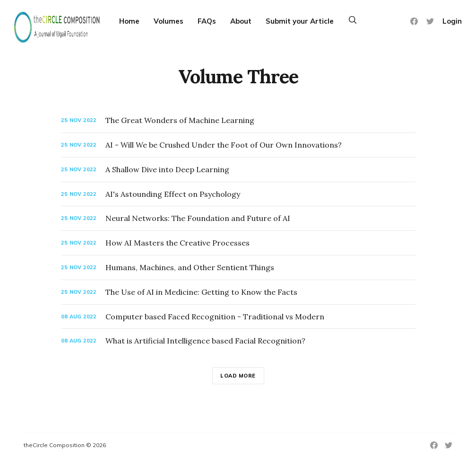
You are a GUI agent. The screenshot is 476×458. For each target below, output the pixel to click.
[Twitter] (430, 21)
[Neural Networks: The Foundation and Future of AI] (238, 218)
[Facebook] (414, 21)
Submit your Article (300, 21)
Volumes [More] (169, 21)
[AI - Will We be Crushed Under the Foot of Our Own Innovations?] (238, 145)
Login (452, 21)
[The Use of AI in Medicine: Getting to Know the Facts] (238, 292)
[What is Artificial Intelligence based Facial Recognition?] (238, 341)
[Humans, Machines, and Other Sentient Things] (238, 268)
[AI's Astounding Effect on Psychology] (238, 194)
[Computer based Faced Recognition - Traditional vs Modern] (238, 317)
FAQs (207, 21)
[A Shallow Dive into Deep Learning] (238, 170)
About (241, 21)
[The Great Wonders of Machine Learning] (238, 120)
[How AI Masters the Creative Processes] (238, 243)
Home (129, 21)
